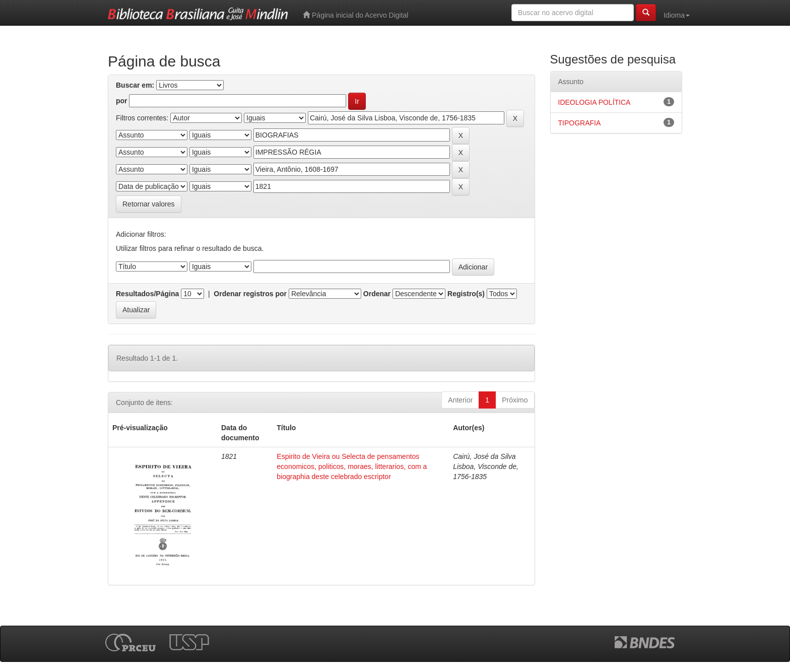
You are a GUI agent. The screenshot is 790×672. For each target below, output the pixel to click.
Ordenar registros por (250, 294)
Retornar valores (149, 204)
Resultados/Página (147, 294)
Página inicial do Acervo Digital (355, 15)
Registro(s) (466, 294)
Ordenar (377, 294)
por (122, 101)
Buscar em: (135, 85)
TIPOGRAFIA (580, 123)
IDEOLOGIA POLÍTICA (595, 102)
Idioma (677, 15)
